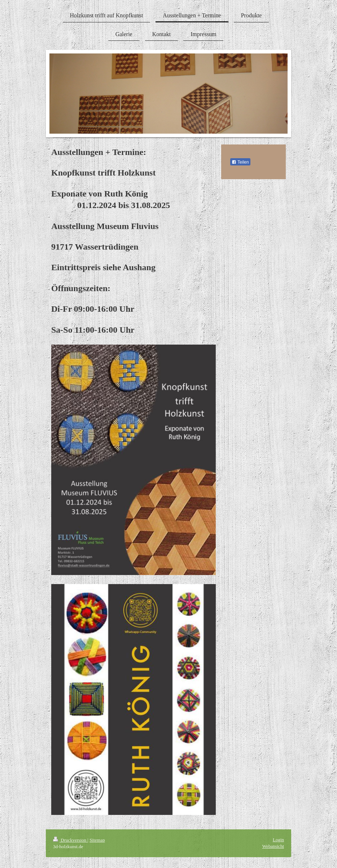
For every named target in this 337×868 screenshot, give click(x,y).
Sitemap (97, 840)
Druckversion (70, 840)
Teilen (240, 162)
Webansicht (273, 846)
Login (278, 840)
